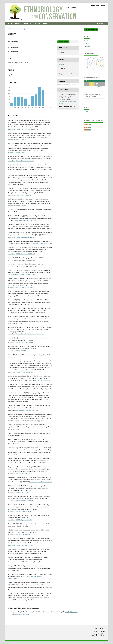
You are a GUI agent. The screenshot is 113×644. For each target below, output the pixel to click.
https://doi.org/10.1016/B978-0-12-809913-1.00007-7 (23, 129)
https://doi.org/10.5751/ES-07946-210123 (20, 195)
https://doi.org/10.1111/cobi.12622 (18, 206)
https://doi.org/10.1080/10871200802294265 (24, 275)
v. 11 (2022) (22, 29)
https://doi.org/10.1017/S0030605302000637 (21, 161)
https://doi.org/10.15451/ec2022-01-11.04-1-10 (21, 63)
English (67, 612)
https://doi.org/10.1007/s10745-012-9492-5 (20, 473)
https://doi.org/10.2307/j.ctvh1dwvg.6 (39, 380)
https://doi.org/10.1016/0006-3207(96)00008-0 (21, 545)
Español (86, 43)
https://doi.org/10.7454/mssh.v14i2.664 (41, 482)
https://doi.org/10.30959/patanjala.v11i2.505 (21, 237)
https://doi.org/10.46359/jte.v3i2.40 (18, 153)
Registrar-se (95, 5)
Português (87, 46)
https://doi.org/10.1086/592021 (17, 351)
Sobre (17, 24)
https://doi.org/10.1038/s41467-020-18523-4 (27, 410)
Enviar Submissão (91, 29)
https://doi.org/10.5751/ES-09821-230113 (20, 511)
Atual (10, 24)
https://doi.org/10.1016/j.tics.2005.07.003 (40, 243)
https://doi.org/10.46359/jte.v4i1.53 (18, 140)
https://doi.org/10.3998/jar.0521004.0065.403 (21, 342)
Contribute (27, 24)
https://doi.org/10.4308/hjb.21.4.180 (18, 492)
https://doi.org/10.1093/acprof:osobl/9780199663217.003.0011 (26, 334)
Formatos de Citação (67, 107)
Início (10, 29)
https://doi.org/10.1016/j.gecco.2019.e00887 (21, 372)
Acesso (103, 5)
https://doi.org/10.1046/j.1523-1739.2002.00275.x (28, 220)
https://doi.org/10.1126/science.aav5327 (20, 534)
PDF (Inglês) (64, 42)
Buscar (45, 24)
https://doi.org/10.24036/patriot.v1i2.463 (20, 520)
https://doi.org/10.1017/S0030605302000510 (21, 501)
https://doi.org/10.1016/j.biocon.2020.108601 (21, 287)
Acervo (38, 24)
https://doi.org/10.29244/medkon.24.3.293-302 (21, 254)
